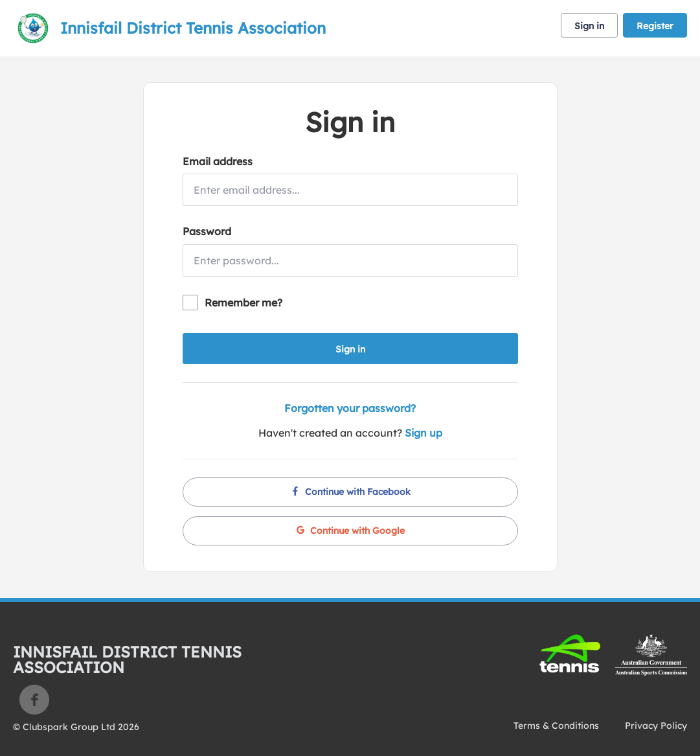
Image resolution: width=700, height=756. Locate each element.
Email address (218, 161)
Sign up (423, 433)
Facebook (34, 700)
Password (207, 231)
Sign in (589, 26)
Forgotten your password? (350, 408)
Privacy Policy (656, 726)
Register (655, 26)
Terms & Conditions (556, 726)
